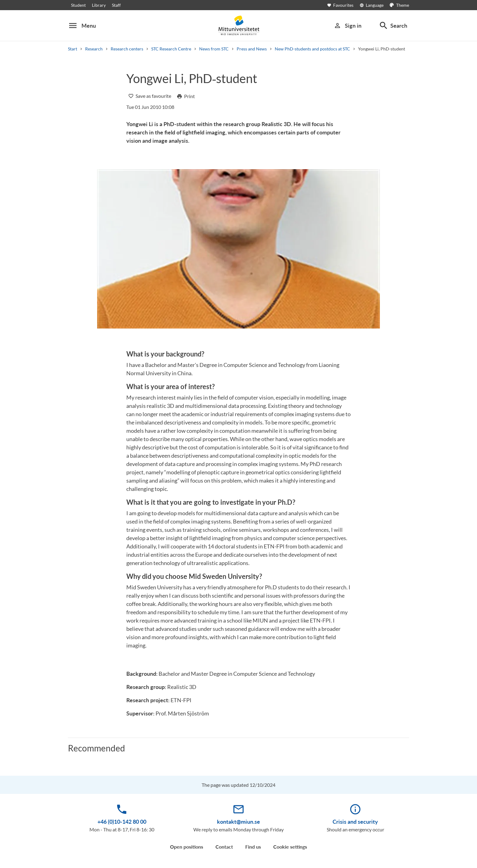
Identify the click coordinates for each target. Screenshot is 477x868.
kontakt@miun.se (238, 822)
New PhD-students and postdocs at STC (312, 49)
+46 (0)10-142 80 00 (122, 822)
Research (94, 49)
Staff (116, 5)
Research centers (127, 49)
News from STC (214, 49)
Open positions (187, 847)
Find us (253, 847)
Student (78, 5)
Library (99, 5)
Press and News (252, 49)
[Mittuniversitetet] (238, 25)
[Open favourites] (343, 5)
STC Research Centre (171, 49)
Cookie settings (290, 847)
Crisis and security (355, 822)
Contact (224, 847)
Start (73, 49)
